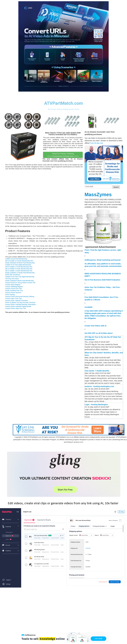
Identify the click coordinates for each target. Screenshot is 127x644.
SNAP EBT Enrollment (13, 275)
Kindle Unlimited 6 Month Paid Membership (19, 281)
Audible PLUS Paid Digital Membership (18, 265)
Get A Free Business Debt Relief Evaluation (102, 280)
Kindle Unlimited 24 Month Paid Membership (20, 263)
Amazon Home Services (13, 293)
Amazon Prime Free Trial (13, 289)
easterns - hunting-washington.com (99, 386)
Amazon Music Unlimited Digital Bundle (18, 306)
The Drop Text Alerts (12, 279)
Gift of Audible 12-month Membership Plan (19, 261)
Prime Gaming (10, 295)
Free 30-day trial (96, 143)
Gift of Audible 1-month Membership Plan (19, 271)
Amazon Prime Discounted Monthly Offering (20, 297)
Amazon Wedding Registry (14, 287)
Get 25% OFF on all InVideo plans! (99, 333)
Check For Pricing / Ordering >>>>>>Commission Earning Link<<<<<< (63, 155)
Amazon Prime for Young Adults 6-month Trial (20, 283)
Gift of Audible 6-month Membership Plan (19, 269)
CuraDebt (88, 307)
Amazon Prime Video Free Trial (16, 308)
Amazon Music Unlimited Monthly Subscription (21, 305)
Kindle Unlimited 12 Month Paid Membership (20, 273)
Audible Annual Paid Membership (16, 259)
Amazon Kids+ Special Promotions (17, 301)
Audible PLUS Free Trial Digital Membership (20, 277)
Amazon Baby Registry (13, 285)
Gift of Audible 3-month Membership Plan (19, 267)
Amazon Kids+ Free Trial (13, 299)
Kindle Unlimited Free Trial (14, 291)
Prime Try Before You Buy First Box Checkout (20, 303)
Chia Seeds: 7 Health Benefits (97, 371)
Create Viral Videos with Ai (95, 326)
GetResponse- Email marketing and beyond (103, 260)
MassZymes (98, 195)
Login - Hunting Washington (96, 405)
